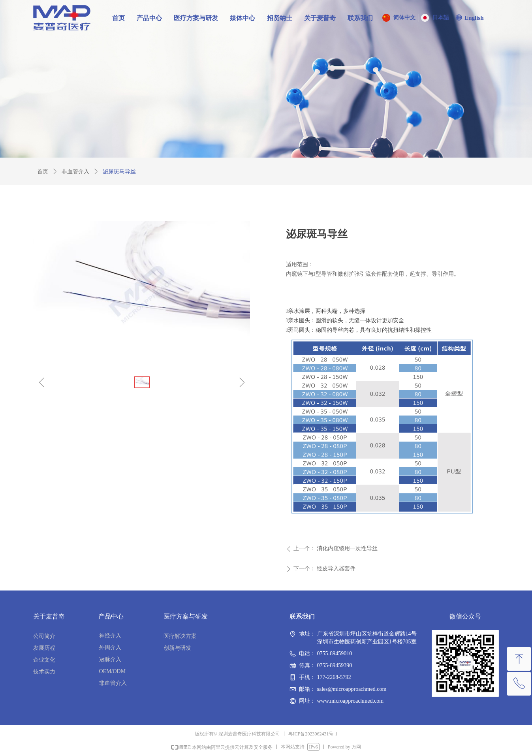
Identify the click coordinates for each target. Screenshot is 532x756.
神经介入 (110, 636)
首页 (43, 172)
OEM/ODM (113, 671)
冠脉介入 (110, 659)
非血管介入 (75, 172)
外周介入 (110, 648)
